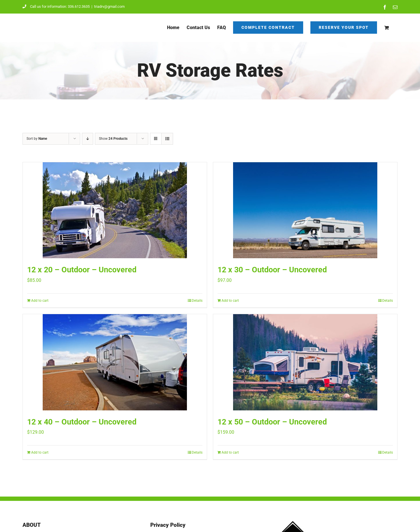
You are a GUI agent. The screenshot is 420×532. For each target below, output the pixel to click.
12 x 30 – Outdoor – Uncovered (272, 270)
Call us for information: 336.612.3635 (56, 6)
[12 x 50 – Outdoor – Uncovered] (305, 362)
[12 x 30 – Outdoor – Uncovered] (305, 210)
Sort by (37, 139)
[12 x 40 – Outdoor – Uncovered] (115, 362)
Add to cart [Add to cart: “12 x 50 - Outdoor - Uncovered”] (230, 452)
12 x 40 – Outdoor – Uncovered (82, 422)
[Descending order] (88, 139)
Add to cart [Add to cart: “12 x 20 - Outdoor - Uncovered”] (40, 301)
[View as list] (167, 139)
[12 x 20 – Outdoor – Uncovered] (115, 210)
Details (197, 301)
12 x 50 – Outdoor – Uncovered (272, 422)
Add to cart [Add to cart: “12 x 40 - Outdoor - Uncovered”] (40, 452)
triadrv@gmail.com (109, 6)
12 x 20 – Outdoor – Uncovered (82, 270)
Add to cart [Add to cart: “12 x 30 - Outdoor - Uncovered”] (230, 301)
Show (113, 139)
